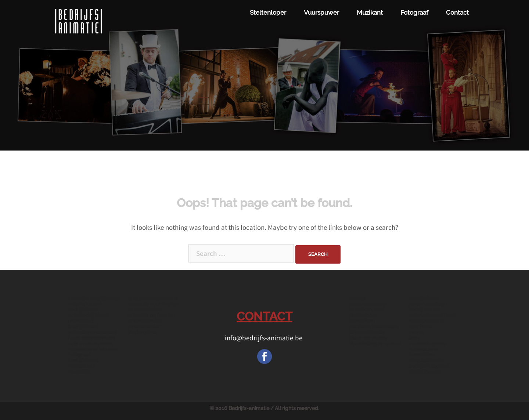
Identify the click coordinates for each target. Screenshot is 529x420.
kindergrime (142, 332)
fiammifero (362, 321)
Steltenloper (268, 12)
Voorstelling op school (375, 344)
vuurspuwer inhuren (92, 349)
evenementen (144, 309)
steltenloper (363, 315)
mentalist (79, 372)
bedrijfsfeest (424, 298)
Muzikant (370, 12)
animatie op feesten (151, 315)
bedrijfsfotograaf (429, 366)
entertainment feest (432, 315)
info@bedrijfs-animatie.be (264, 338)
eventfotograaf (367, 309)
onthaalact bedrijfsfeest (83, 324)
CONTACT (264, 316)
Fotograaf (414, 12)
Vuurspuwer (321, 12)
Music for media (368, 338)
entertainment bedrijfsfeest (85, 307)
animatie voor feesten (154, 304)
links (414, 338)
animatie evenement (92, 332)
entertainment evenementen (145, 324)
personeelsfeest (428, 304)
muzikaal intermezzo (373, 326)
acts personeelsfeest (153, 298)
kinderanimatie (366, 332)
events (417, 332)
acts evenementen (90, 344)
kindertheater (425, 372)
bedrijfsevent (424, 309)
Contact (457, 12)
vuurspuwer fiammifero (423, 352)
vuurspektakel (426, 321)
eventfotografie (427, 344)
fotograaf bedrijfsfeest (83, 357)
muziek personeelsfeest (368, 301)
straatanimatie (426, 361)
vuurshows (81, 366)
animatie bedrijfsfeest (94, 298)
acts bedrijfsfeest (89, 315)
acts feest (420, 326)
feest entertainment (91, 338)
